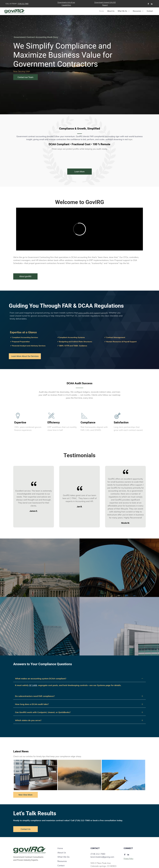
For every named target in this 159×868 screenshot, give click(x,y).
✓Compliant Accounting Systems (71, 337)
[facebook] (148, 4)
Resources (62, 852)
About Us (62, 843)
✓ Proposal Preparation (20, 342)
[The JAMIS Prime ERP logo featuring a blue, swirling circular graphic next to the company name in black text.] (54, 158)
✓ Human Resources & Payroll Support (120, 342)
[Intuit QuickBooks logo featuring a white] (105, 158)
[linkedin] (152, 4)
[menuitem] (102, 11)
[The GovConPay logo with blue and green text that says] (131, 158)
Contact (61, 856)
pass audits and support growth (93, 313)
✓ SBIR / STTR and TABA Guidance (72, 346)
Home (60, 839)
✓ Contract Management (115, 337)
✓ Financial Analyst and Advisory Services (28, 346)
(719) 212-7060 (23, 4)
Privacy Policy (128, 849)
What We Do (63, 847)
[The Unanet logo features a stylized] (28, 158)
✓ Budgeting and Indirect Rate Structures (75, 342)
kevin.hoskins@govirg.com (102, 847)
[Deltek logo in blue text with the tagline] (79, 158)
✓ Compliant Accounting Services (24, 337)
